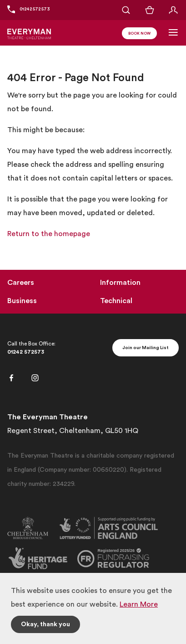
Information (120, 283)
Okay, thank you (45, 624)
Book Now (139, 34)
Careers (21, 283)
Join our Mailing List (146, 348)
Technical (116, 301)
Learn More (139, 604)
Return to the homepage (49, 234)
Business (22, 301)
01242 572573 (26, 352)
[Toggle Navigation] (173, 32)
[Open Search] (126, 10)
